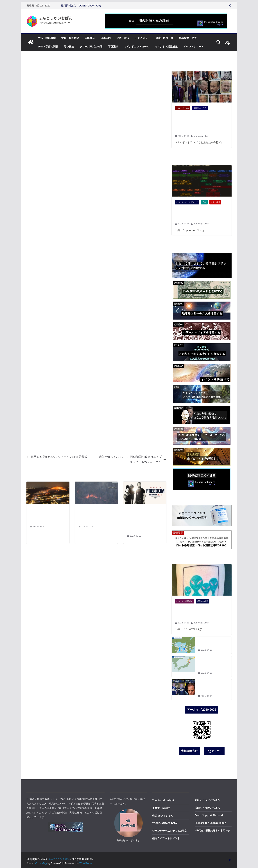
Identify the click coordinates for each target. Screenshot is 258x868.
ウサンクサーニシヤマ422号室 (169, 831)
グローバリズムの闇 (91, 46)
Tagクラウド (214, 751)
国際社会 (90, 38)
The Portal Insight (163, 800)
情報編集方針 (189, 751)
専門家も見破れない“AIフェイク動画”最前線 (57, 457)
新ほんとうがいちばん (207, 800)
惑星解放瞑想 (203, 601)
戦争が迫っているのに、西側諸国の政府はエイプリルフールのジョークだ (132, 459)
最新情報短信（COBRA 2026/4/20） (82, 5)
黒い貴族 (69, 46)
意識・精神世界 (70, 38)
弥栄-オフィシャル (163, 816)
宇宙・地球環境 (47, 38)
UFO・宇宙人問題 (48, 46)
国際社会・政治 (200, 108)
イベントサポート (193, 46)
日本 (204, 202)
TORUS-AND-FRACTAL (165, 823)
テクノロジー (142, 38)
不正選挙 (113, 46)
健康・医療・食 (164, 38)
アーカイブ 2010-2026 (202, 710)
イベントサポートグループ (187, 202)
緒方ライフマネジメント (166, 838)
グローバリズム (183, 108)
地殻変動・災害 (188, 38)
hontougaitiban (201, 136)
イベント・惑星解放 (166, 46)
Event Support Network (209, 815)
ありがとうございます (128, 840)
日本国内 (106, 38)
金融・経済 (123, 38)
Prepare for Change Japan (210, 823)
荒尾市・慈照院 (161, 808)
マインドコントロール (137, 46)
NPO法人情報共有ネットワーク (213, 830)
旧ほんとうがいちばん (207, 808)
